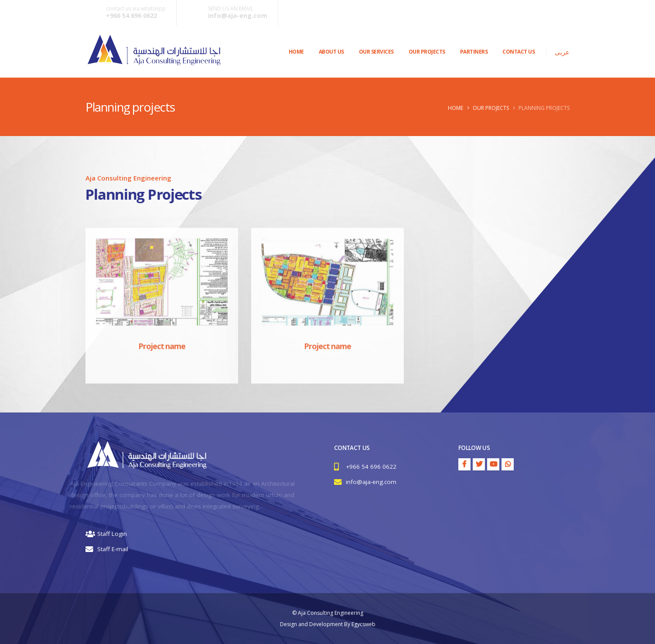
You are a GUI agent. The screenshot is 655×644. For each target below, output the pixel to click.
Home (296, 52)
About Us (331, 52)
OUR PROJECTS (427, 52)
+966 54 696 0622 (131, 15)
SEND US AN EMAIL (231, 9)
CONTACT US (519, 52)
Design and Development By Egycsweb (328, 624)
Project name (162, 356)
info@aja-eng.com (238, 15)
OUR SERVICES (376, 52)
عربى (562, 52)
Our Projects (491, 108)
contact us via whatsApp (136, 9)
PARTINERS (474, 52)
